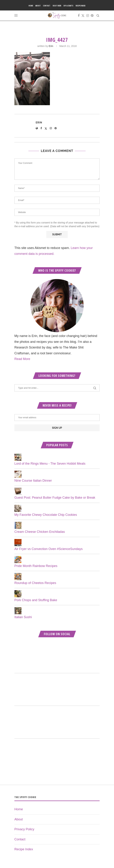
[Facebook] (79, 16)
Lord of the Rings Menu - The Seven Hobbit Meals (50, 464)
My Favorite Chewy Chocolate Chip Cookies (46, 515)
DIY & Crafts (68, 6)
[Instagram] (88, 16)
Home (31, 6)
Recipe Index (81, 6)
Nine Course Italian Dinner (33, 481)
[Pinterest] (92, 16)
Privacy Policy (24, 829)
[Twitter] (83, 16)
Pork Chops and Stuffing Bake (36, 600)
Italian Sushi (23, 617)
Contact (47, 6)
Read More (22, 359)
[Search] (98, 16)
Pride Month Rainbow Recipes (36, 566)
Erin (51, 46)
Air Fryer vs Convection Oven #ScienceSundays (48, 549)
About (38, 6)
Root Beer (57, 6)
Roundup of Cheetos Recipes (35, 583)
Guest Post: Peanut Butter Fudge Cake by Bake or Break (55, 498)
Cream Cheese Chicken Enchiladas (40, 532)
